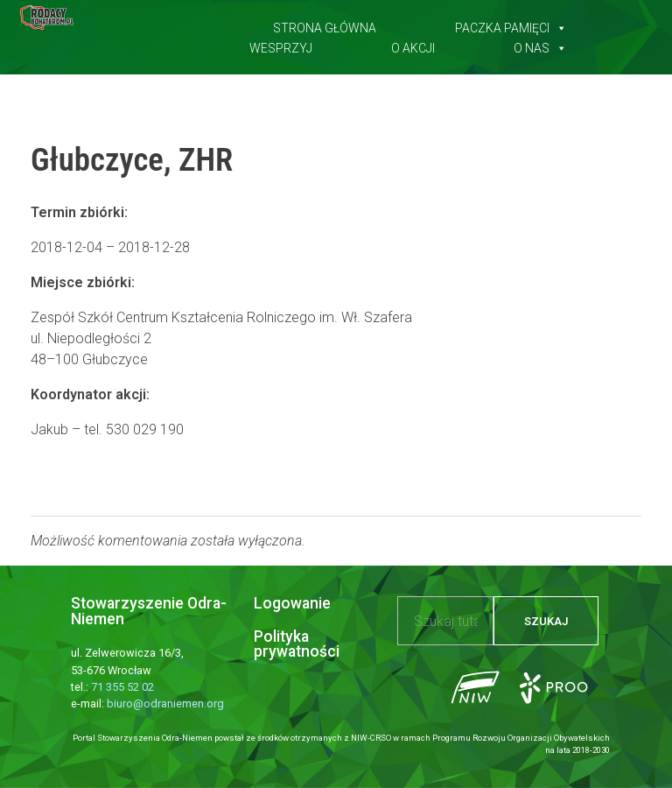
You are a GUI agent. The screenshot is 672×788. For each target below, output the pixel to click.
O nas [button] (540, 45)
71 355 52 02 (122, 687)
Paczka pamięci (511, 25)
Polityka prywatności (297, 644)
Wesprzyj (281, 45)
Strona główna (325, 25)
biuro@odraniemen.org (165, 704)
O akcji (413, 45)
